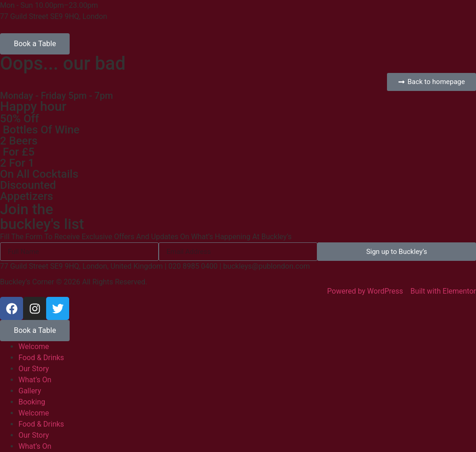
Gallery (30, 391)
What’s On (35, 380)
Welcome (34, 347)
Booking (32, 402)
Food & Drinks (41, 358)
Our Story (34, 369)
